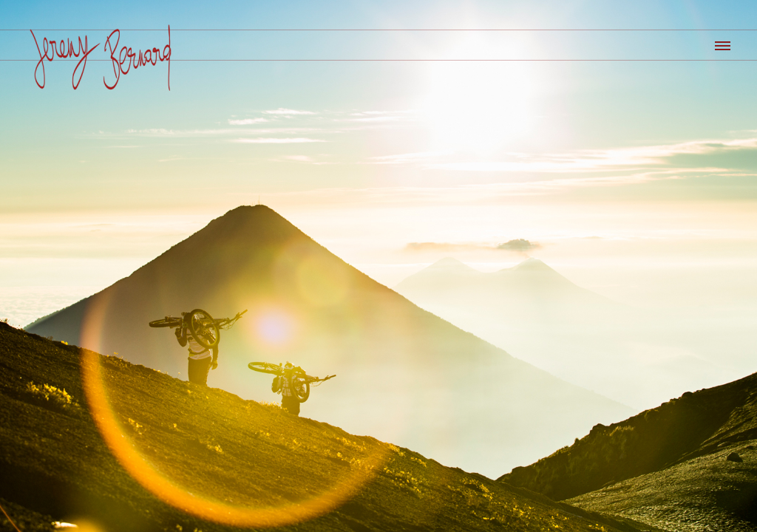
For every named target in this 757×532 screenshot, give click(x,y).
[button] (722, 44)
